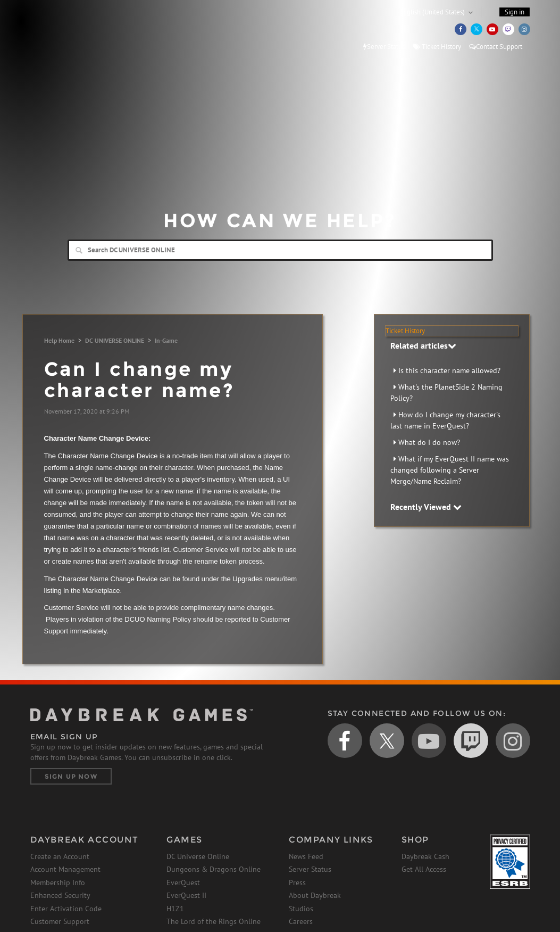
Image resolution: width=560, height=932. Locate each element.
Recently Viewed (426, 507)
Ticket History (437, 47)
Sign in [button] (515, 12)
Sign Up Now (71, 776)
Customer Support (60, 921)
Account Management (65, 869)
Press (297, 882)
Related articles (423, 345)
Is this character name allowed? (449, 370)
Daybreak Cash (425, 856)
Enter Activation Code (66, 909)
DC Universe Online (198, 856)
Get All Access (424, 869)
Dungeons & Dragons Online (214, 869)
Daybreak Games (78, 30)
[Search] (280, 250)
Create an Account (60, 856)
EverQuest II (186, 895)
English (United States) (432, 12)
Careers (301, 921)
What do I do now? (429, 442)
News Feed (306, 856)
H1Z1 (175, 909)
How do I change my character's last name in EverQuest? (445, 420)
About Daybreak (315, 895)
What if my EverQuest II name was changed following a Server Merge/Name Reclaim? (450, 470)
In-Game (166, 340)
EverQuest (183, 882)
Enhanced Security (60, 895)
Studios (301, 909)
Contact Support (496, 47)
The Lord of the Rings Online (214, 921)
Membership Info (58, 882)
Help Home (59, 340)
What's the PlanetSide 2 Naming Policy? (446, 393)
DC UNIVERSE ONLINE (115, 340)
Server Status (384, 47)
